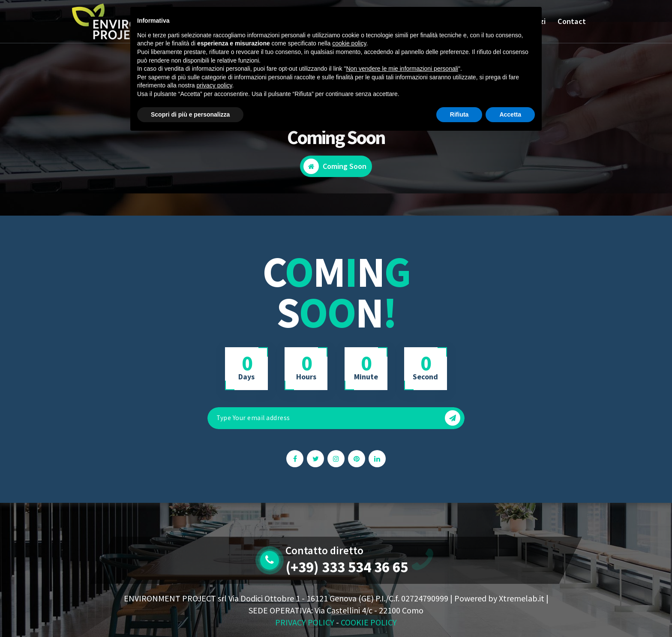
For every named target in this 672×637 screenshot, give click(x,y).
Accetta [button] (510, 114)
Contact (572, 21)
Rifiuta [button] (459, 114)
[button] (453, 418)
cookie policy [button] (349, 43)
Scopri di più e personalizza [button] (190, 114)
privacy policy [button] (214, 85)
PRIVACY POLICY (305, 622)
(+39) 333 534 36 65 (347, 567)
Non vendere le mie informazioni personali (402, 69)
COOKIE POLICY (369, 622)
